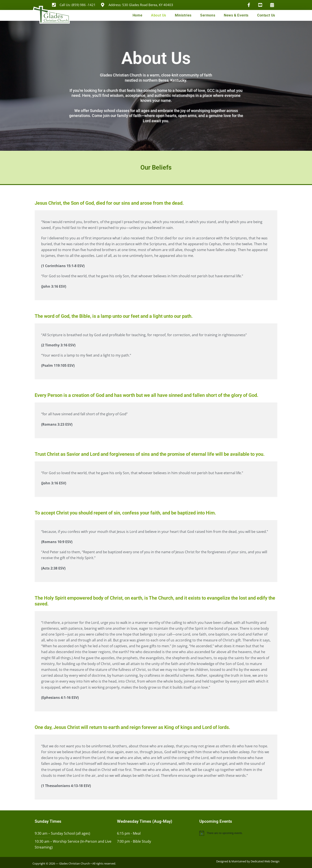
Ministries (183, 15)
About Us (159, 15)
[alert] (238, 833)
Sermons (208, 15)
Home (137, 15)
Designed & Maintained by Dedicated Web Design (248, 861)
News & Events (236, 15)
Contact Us (266, 15)
